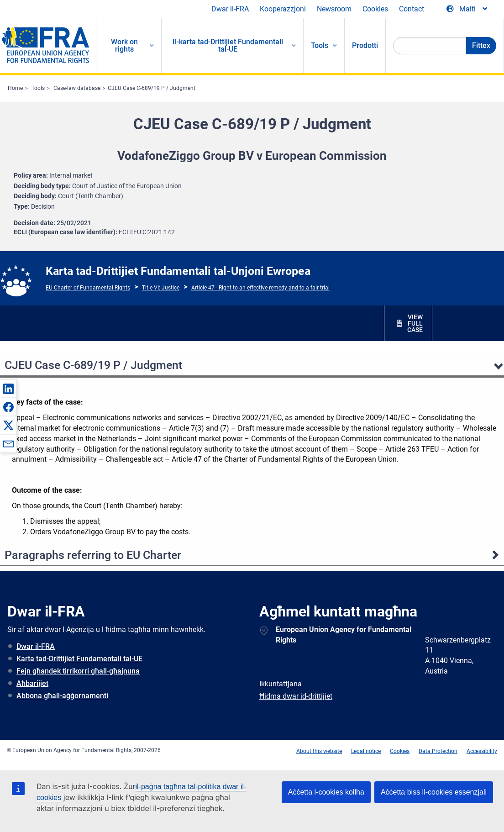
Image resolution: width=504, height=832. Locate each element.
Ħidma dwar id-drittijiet (296, 696)
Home (15, 88)
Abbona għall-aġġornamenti (62, 696)
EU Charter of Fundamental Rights (88, 288)
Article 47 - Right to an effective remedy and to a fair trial (260, 288)
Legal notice (366, 751)
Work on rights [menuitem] (124, 45)
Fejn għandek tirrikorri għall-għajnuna (78, 671)
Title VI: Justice (161, 288)
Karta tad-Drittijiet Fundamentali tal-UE (79, 659)
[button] (8, 389)
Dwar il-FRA (230, 9)
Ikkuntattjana (281, 684)
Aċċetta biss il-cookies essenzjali (434, 792)
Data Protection (438, 751)
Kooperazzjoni (283, 9)
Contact (412, 9)
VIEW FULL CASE (415, 323)
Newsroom (334, 9)
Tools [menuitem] (320, 45)
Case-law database (77, 88)
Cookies (375, 9)
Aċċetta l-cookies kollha (326, 792)
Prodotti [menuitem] (365, 45)
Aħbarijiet (32, 683)
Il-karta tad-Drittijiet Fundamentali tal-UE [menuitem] (228, 45)
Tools (38, 88)
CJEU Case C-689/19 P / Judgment (152, 88)
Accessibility (482, 751)
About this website (319, 751)
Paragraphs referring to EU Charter (93, 555)
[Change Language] (467, 9)
